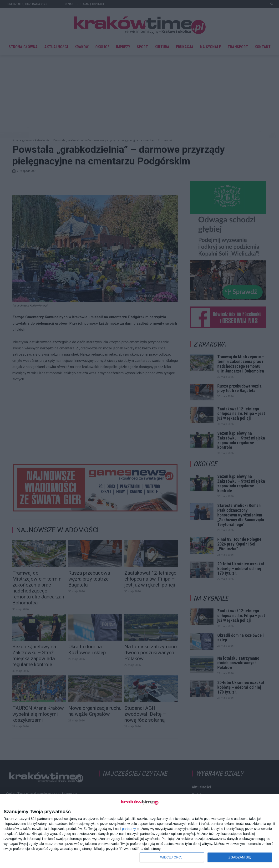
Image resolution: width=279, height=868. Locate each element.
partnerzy (129, 829)
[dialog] (139, 831)
